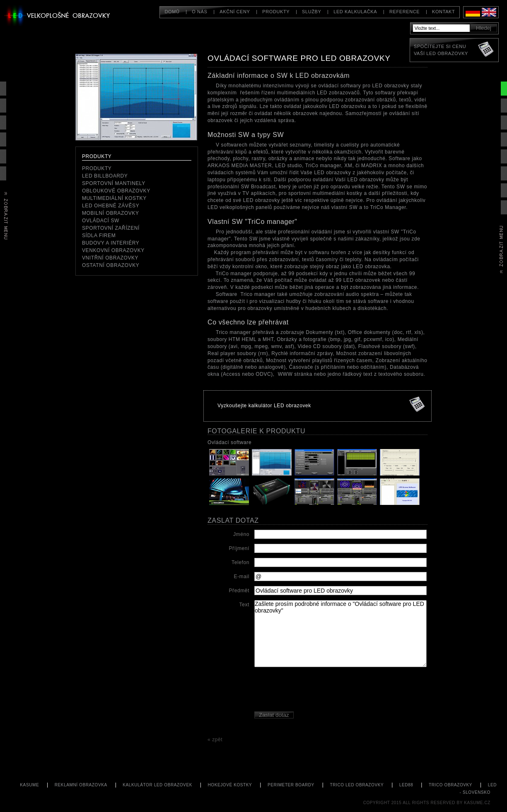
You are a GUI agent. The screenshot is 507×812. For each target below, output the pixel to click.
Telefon (240, 562)
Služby (311, 12)
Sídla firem (99, 235)
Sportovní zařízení (111, 228)
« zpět (215, 740)
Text (244, 605)
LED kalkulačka (355, 12)
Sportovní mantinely (114, 183)
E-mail (241, 577)
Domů (172, 12)
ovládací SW (101, 221)
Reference (404, 12)
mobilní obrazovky (111, 213)
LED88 (406, 785)
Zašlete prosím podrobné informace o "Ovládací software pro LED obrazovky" (340, 634)
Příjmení (239, 548)
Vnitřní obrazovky (110, 258)
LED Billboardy (105, 176)
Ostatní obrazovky (111, 265)
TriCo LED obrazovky (357, 785)
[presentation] (317, 690)
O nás (199, 12)
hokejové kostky (230, 785)
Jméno (241, 534)
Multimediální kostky (114, 198)
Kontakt (443, 12)
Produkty (97, 168)
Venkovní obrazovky (113, 250)
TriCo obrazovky (450, 785)
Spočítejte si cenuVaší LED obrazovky (441, 50)
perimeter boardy (291, 785)
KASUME (29, 785)
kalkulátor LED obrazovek (157, 785)
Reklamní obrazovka (81, 785)
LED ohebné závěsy (111, 206)
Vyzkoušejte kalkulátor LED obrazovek (264, 406)
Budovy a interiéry (111, 243)
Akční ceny (235, 12)
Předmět (239, 591)
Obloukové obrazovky (116, 191)
